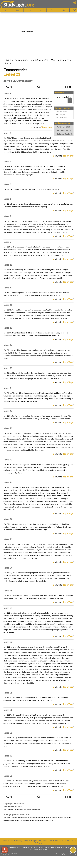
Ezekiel (8, 63)
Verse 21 (8, 482)
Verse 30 (8, 733)
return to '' (43, 127)
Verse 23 (8, 539)
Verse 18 (8, 428)
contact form (42, 849)
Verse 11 (8, 288)
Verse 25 (8, 591)
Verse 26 (8, 608)
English (37, 60)
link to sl (39, 843)
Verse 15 (8, 368)
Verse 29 (8, 710)
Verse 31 (8, 756)
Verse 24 (8, 568)
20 (9, 87)
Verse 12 (8, 305)
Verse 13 (8, 328)
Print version (62, 112)
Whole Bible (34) (64, 127)
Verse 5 (7, 184)
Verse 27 (8, 642)
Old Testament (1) (64, 130)
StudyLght (15, 5)
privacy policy (22, 840)
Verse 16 (8, 388)
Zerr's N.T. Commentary (56, 60)
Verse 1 (7, 94)
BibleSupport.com (21, 809)
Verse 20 (8, 460)
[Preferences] (74, 10)
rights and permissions (42, 840)
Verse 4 (7, 162)
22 (68, 87)
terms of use (8, 840)
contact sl (59, 840)
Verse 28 (8, 693)
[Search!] (70, 101)
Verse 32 (8, 776)
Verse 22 (8, 519)
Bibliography (62, 117)
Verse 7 (7, 216)
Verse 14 (8, 345)
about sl (70, 840)
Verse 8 (7, 242)
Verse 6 (7, 199)
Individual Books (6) (65, 134)
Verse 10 (8, 265)
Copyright (61, 115)
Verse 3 (7, 133)
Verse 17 (8, 411)
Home (8, 60)
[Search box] (62, 101)
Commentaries (22, 60)
